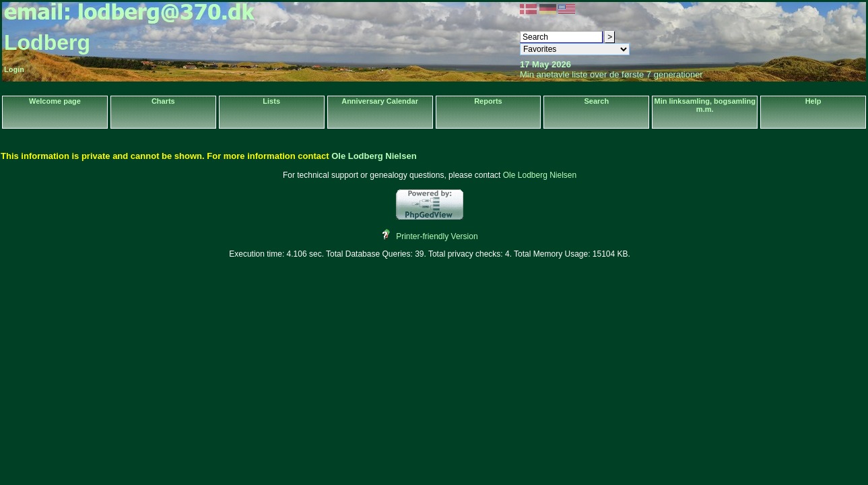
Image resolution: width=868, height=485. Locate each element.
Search (596, 101)
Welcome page (55, 101)
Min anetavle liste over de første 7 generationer (611, 74)
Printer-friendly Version (437, 236)
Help (813, 101)
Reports (488, 101)
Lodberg (47, 42)
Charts (163, 101)
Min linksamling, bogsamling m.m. (705, 105)
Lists (271, 101)
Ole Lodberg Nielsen (374, 156)
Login (14, 69)
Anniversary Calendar (380, 101)
